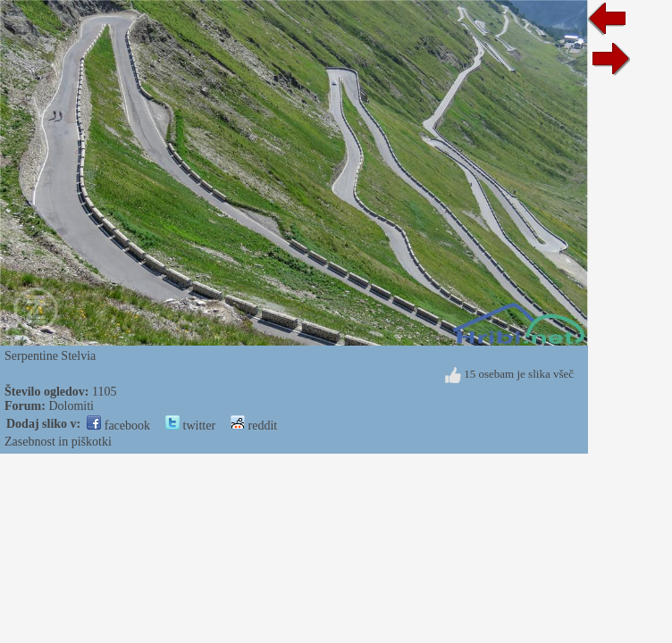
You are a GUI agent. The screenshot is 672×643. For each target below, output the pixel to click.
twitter (190, 426)
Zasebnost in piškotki (58, 442)
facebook (118, 426)
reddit (254, 426)
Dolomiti (71, 406)
